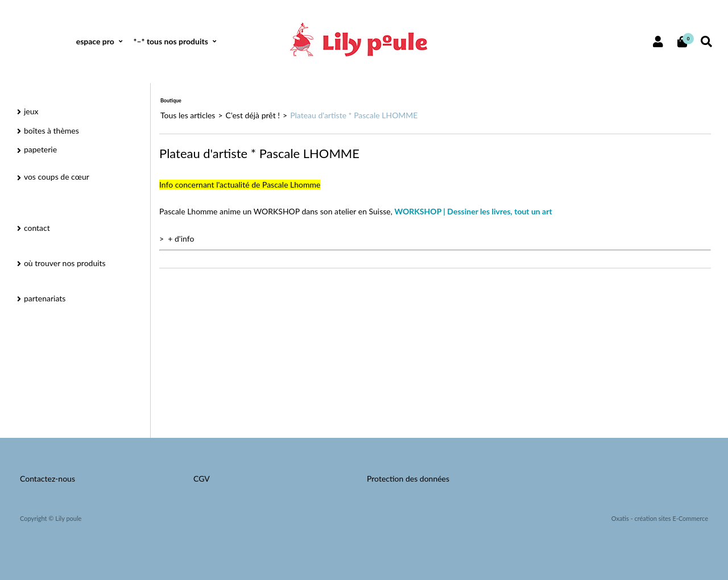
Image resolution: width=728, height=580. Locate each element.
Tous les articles (188, 115)
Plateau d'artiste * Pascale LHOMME (354, 115)
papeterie (40, 149)
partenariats (45, 298)
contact (37, 228)
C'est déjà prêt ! (253, 115)
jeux (31, 111)
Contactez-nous (47, 478)
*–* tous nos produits (170, 41)
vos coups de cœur (57, 177)
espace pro (95, 41)
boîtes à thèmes (51, 130)
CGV (202, 478)
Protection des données (408, 478)
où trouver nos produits (65, 263)
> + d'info (177, 239)
